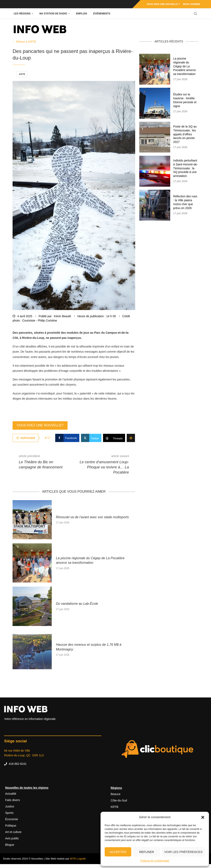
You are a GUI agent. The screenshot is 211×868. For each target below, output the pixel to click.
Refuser (147, 852)
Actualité (11, 794)
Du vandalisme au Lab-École (77, 604)
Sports (9, 813)
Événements (102, 14)
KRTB (22, 74)
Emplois (82, 14)
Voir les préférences (183, 852)
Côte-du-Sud (119, 800)
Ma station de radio (53, 14)
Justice (10, 806)
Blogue (10, 845)
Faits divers (13, 800)
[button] (203, 817)
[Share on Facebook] (67, 438)
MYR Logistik (78, 859)
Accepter (118, 852)
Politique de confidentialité (155, 861)
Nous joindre (192, 4)
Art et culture (13, 832)
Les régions (22, 14)
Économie (12, 819)
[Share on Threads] (114, 438)
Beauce (115, 794)
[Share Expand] (131, 438)
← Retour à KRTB (24, 42)
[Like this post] (49, 438)
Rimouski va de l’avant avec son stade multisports (92, 517)
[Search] (195, 14)
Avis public (12, 838)
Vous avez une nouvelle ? (163, 4)
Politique (11, 826)
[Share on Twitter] (91, 438)
